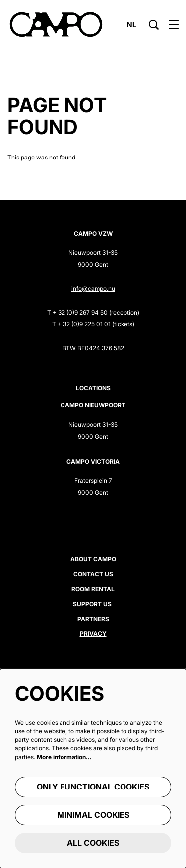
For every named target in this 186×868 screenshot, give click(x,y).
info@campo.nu (93, 288)
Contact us (93, 574)
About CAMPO (93, 559)
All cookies (93, 843)
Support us (93, 604)
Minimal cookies (93, 815)
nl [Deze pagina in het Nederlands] (132, 25)
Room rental (93, 589)
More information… (64, 757)
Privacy (93, 634)
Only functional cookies (93, 787)
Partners (93, 619)
